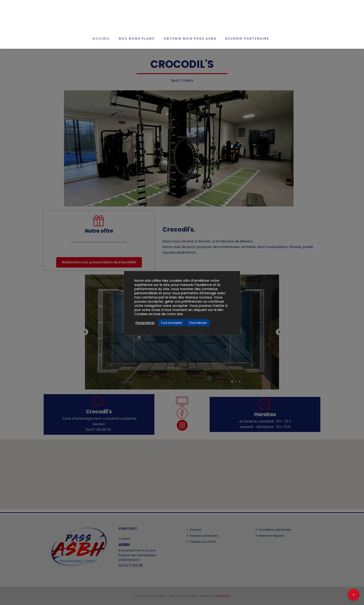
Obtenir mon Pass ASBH (190, 39)
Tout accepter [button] (172, 323)
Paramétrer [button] (145, 323)
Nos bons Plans (137, 39)
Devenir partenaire (247, 39)
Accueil (101, 39)
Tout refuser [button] (198, 323)
